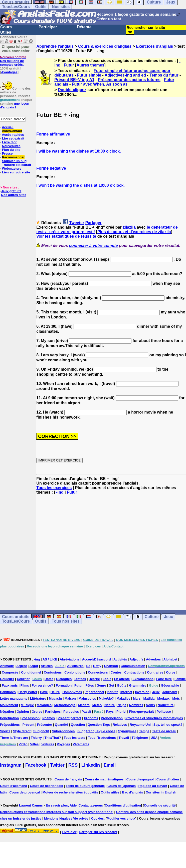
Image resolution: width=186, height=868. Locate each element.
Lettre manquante (14, 698)
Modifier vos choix (121, 818)
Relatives (120, 725)
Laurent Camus (31, 805)
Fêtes (90, 685)
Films (25, 685)
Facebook (36, 765)
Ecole (107, 679)
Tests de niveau (164, 731)
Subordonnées (63, 731)
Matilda (149, 698)
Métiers (84, 705)
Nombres (136, 705)
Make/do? (106, 698)
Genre (101, 685)
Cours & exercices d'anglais (105, 46)
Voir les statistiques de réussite (66, 236)
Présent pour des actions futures (129, 80)
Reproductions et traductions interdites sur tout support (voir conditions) (57, 812)
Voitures (48, 744)
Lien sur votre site (16, 172)
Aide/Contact (12, 131)
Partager (94, 223)
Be (88, 666)
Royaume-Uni (140, 725)
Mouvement (9, 705)
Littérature (38, 698)
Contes (116, 672)
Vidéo (23, 744)
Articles (47, 666)
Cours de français (68, 779)
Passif (86, 712)
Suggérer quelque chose (96, 731)
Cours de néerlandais (46, 786)
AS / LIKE (50, 659)
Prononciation (112, 718)
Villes (35, 744)
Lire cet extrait (13, 138)
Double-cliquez (72, 90)
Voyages (63, 744)
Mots (176, 698)
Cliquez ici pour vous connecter (16, 48)
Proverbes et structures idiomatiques (154, 718)
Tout (91, 738)
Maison (70, 698)
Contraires (155, 672)
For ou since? (42, 685)
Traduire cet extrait (17, 165)
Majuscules (87, 698)
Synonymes (127, 731)
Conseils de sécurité (160, 805)
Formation (64, 685)
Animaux (7, 666)
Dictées (80, 679)
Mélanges (44, 705)
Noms (150, 705)
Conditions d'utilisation (123, 805)
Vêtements (81, 744)
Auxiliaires (75, 666)
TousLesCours (16, 7)
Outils (41, 7)
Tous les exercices (54, 488)
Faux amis (10, 685)
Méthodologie (65, 705)
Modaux (163, 698)
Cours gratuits (16, 617)
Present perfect (69, 718)
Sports (5, 731)
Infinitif (112, 692)
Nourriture (166, 705)
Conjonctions (75, 672)
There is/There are (14, 738)
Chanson (111, 666)
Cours (6, 27)
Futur (69, 65)
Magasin (55, 698)
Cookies (98, 818)
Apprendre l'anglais (55, 46)
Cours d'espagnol (140, 779)
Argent (22, 666)
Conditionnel (31, 672)
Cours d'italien (168, 779)
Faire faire (164, 679)
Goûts (122, 685)
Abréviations (70, 659)
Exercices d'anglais (154, 46)
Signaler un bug (14, 161)
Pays (110, 712)
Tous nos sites (66, 621)
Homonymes (72, 692)
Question (78, 725)
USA (154, 738)
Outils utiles (110, 792)
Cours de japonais (122, 786)
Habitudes (8, 692)
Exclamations (143, 679)
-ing (60, 492)
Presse (7, 153)
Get (112, 685)
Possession (31, 718)
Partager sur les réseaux (98, 832)
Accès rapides (13, 135)
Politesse (164, 712)
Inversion (142, 692)
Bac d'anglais (133, 792)
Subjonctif (41, 731)
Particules (71, 712)
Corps (171, 672)
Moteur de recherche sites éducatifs (70, 792)
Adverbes (153, 659)
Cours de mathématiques (104, 779)
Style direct (22, 731)
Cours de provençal (25, 792)
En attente (122, 679)
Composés (10, 672)
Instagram (11, 765)
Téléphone (140, 738)
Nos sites (61, 7)
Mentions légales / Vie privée (66, 818)
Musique (27, 705)
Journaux (170, 692)
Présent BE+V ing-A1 (74, 80)
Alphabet (170, 659)
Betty (97, 666)
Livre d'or (9, 142)
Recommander (13, 157)
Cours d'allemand (14, 786)
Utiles (6, 32)
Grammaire (138, 685)
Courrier (23, 679)
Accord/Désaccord (97, 659)
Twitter (57, 765)
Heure (55, 692)
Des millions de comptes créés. (13, 61)
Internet (126, 692)
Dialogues (64, 679)
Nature (110, 705)
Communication (133, 666)
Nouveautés (11, 146)
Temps (144, 731)
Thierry (36, 738)
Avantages (9, 72)
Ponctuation (9, 718)
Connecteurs (98, 672)
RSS (73, 765)
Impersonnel (94, 692)
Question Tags (99, 725)
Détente (84, 27)
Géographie (170, 685)
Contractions (134, 672)
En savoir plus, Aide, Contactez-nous (74, 805)
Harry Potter (28, 692)
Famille (180, 679)
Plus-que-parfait (142, 712)
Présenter (45, 725)
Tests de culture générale (85, 786)
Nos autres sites (14, 195)
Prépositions (10, 725)
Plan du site (11, 150)
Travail (124, 738)
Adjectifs (137, 659)
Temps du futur (164, 75)
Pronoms (91, 718)
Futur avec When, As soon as (100, 84)
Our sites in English (161, 792)
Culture (151, 617)
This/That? (53, 738)
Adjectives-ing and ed (125, 75)
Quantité (61, 725)
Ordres (37, 712)
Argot (34, 666)
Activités (120, 659)
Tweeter (77, 223)
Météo (97, 705)
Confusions (53, 672)
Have (44, 692)
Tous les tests (74, 738)
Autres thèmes (90, 65)
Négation (7, 712)
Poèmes (49, 718)
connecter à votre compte (94, 246)
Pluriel (121, 712)
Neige (122, 705)
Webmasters (12, 169)
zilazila (129, 227)
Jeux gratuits (11, 191)
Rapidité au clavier (153, 786)
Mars (137, 698)
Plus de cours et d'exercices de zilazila (134, 232)
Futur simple (89, 75)
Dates (49, 679)
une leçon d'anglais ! (15, 105)
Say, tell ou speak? (168, 725)
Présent (29, 725)
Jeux (168, 617)
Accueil (8, 127)
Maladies (124, 698)
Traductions (107, 738)
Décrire (94, 679)
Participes (53, 712)
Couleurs (7, 679)
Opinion (23, 712)
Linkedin (91, 765)
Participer (48, 27)
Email (110, 765)
